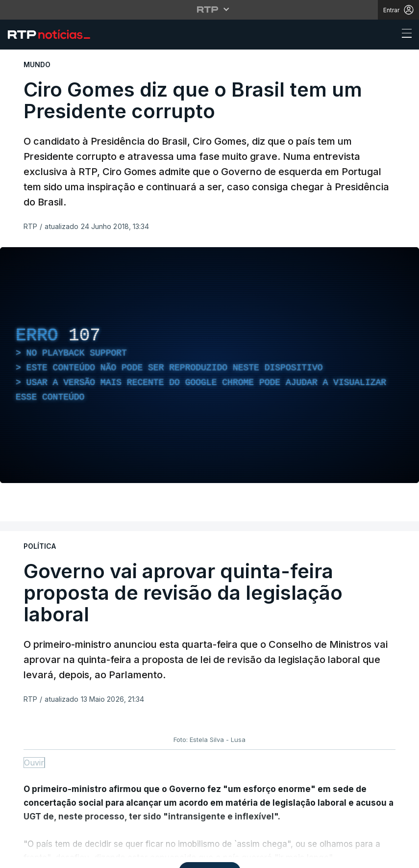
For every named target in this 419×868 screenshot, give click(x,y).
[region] (209, 365)
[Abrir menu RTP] (209, 9)
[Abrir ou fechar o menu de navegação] (404, 35)
